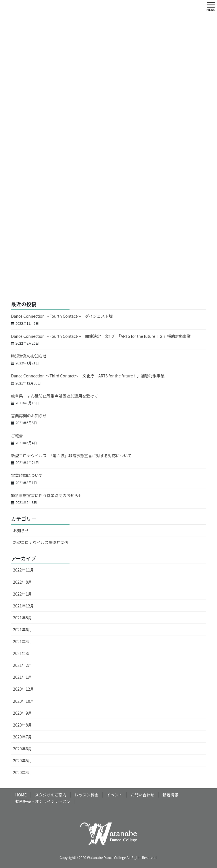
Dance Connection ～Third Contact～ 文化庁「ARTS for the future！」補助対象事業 (88, 376)
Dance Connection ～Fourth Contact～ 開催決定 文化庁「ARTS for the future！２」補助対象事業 (101, 336)
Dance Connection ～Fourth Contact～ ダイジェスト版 (62, 316)
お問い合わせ (142, 795)
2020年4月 (22, 772)
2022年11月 (24, 570)
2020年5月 (22, 760)
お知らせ (21, 530)
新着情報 (170, 795)
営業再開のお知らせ (29, 416)
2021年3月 (22, 653)
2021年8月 (22, 618)
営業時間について (27, 475)
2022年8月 (22, 582)
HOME (21, 795)
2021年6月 (22, 629)
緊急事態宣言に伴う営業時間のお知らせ (47, 495)
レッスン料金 (86, 795)
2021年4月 (22, 641)
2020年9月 (22, 713)
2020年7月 (22, 737)
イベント (114, 795)
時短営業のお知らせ (29, 356)
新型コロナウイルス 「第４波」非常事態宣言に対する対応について (71, 456)
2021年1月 (22, 677)
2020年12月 (24, 689)
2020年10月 (24, 701)
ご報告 (17, 436)
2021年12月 (24, 606)
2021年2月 (22, 665)
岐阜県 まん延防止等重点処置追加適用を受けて (55, 396)
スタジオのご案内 (51, 795)
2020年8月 (22, 725)
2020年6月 (22, 749)
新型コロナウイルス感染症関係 (41, 542)
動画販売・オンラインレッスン (43, 801)
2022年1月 (22, 594)
